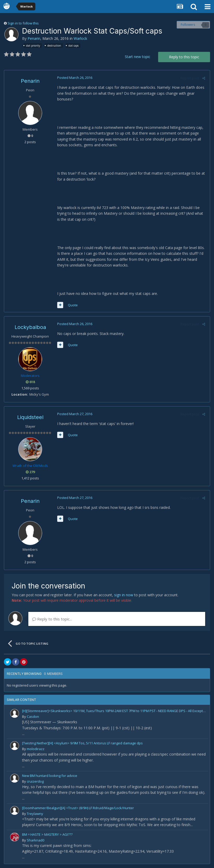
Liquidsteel (30, 417)
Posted (74, 78)
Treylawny (35, 814)
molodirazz (36, 749)
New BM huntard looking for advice (50, 776)
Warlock (80, 38)
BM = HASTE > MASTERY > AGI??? (47, 834)
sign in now (124, 595)
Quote (72, 305)
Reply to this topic (184, 57)
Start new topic (138, 57)
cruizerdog (35, 781)
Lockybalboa (30, 327)
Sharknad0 (35, 840)
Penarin (34, 38)
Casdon (33, 717)
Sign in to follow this (23, 23)
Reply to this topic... (52, 619)
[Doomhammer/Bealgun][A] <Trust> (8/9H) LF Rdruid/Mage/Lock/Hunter (78, 808)
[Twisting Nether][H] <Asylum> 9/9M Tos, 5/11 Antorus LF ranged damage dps (82, 743)
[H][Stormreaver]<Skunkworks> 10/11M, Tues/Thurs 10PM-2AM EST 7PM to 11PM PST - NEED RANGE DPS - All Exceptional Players (114, 711)
